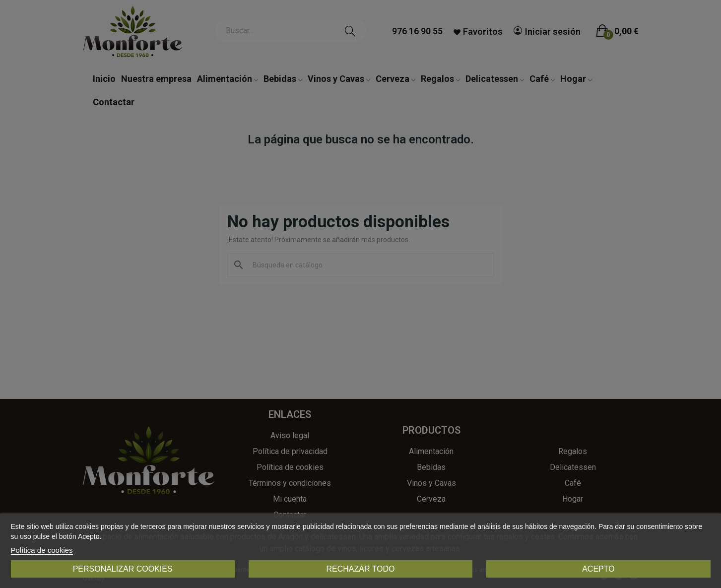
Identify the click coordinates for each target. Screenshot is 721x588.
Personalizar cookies (123, 569)
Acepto (598, 569)
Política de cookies (42, 550)
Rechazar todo (360, 569)
